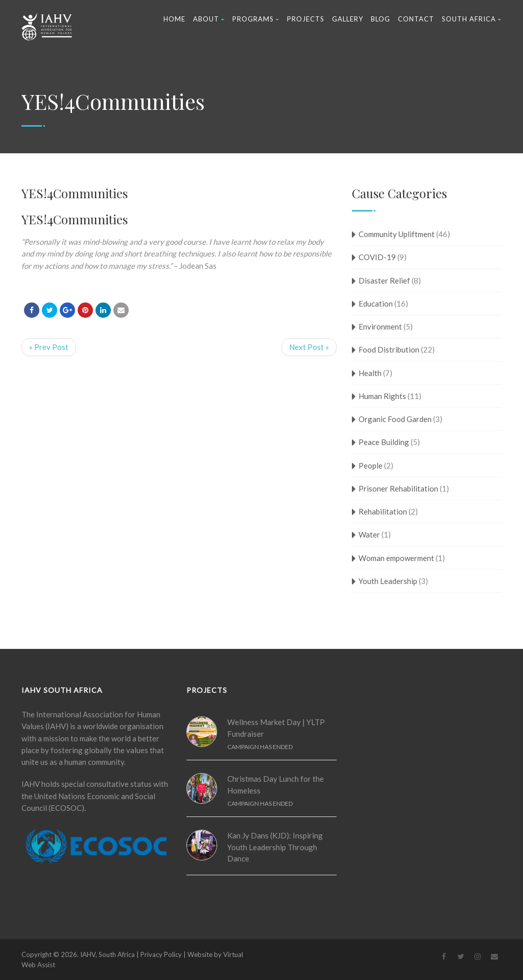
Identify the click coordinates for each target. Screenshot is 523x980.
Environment (380, 326)
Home (174, 19)
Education (376, 304)
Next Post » (309, 347)
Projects (306, 19)
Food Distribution (389, 349)
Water (369, 534)
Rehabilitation (383, 511)
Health (370, 373)
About (209, 19)
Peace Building (384, 442)
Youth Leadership (388, 581)
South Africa (472, 19)
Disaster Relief (384, 281)
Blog (381, 19)
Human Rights (382, 396)
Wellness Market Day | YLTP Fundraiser (276, 728)
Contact (416, 19)
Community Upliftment (397, 234)
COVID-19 (377, 257)
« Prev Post (49, 347)
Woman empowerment (396, 558)
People (371, 465)
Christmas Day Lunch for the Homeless (276, 785)
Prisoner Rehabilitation (398, 488)
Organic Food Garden (395, 419)
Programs (256, 19)
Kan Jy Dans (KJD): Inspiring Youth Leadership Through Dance (275, 847)
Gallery (348, 19)
